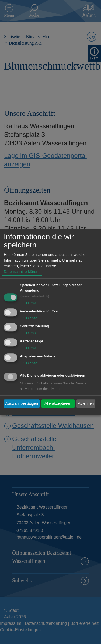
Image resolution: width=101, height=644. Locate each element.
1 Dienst (28, 303)
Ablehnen (86, 404)
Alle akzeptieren (58, 404)
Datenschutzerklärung (22, 272)
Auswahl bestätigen (22, 404)
